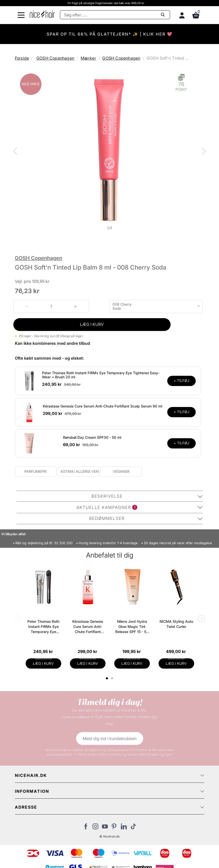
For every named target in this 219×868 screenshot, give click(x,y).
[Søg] (115, 15)
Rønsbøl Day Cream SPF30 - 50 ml (92, 437)
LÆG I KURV (92, 324)
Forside (22, 58)
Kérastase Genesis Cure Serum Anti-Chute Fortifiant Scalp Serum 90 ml (102, 406)
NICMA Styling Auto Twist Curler (176, 624)
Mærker (88, 58)
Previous (16, 152)
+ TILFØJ (181, 381)
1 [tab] (107, 678)
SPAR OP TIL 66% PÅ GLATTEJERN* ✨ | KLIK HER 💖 (110, 34)
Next (203, 152)
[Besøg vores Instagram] (95, 828)
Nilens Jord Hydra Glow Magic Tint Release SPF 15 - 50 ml (132, 627)
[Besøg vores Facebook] (86, 828)
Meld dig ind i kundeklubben (110, 738)
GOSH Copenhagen (55, 58)
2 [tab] (113, 678)
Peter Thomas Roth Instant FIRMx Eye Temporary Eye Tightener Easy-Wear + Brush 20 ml (101, 375)
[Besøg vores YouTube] (105, 828)
